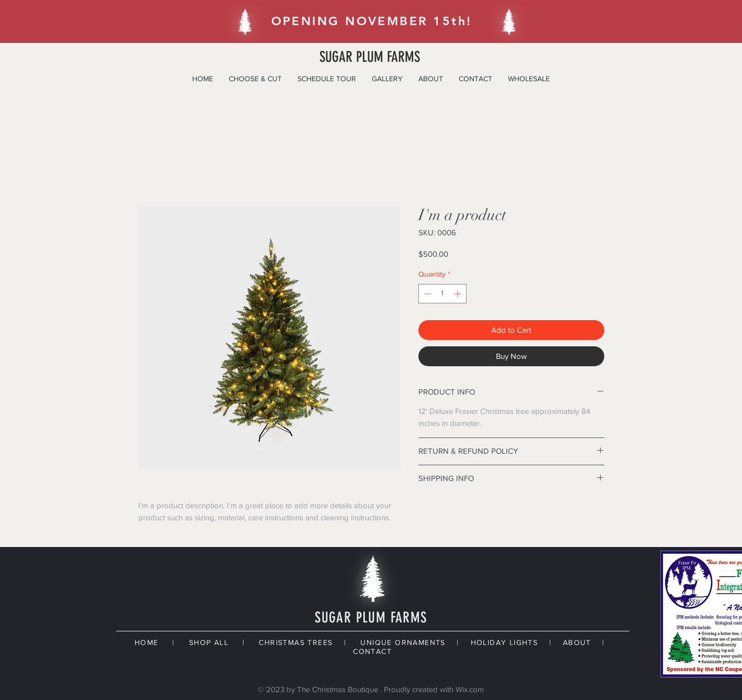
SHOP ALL (209, 642)
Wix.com (470, 689)
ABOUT (577, 642)
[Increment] (458, 294)
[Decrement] (427, 294)
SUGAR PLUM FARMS (370, 57)
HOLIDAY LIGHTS (505, 642)
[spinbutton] (442, 294)
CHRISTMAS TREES (296, 642)
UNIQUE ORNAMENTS (403, 642)
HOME (147, 642)
